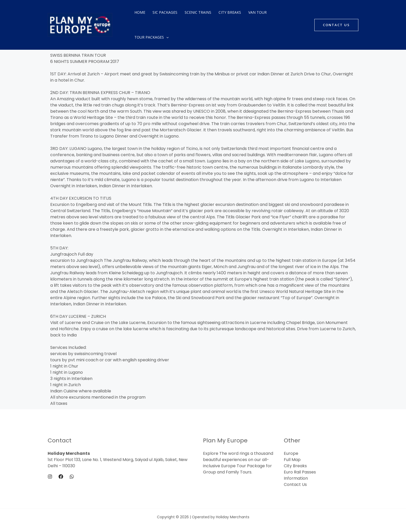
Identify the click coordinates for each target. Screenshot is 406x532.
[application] (166, 37)
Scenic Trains (198, 12)
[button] (336, 25)
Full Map (292, 460)
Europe (291, 453)
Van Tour (258, 12)
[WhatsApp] (72, 477)
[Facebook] (61, 477)
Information (296, 478)
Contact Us (295, 484)
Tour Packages (151, 37)
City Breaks (230, 12)
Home (140, 12)
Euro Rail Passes (300, 472)
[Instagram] (50, 477)
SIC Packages (165, 12)
